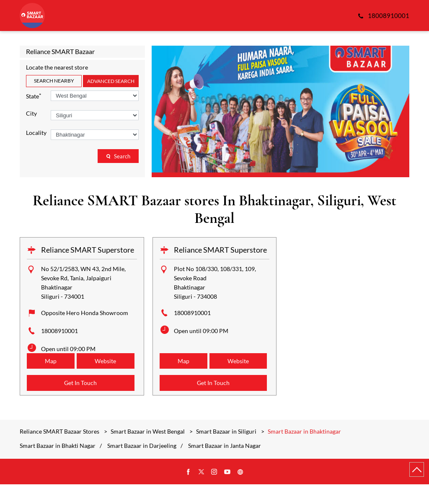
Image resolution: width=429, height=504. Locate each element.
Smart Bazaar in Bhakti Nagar (58, 465)
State (34, 96)
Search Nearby (54, 81)
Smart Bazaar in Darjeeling (142, 465)
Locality (36, 133)
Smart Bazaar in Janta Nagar (225, 465)
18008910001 (59, 330)
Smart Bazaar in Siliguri (226, 451)
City (31, 114)
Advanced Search (111, 81)
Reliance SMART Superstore (88, 249)
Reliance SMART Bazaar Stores (60, 451)
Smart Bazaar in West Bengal (148, 451)
